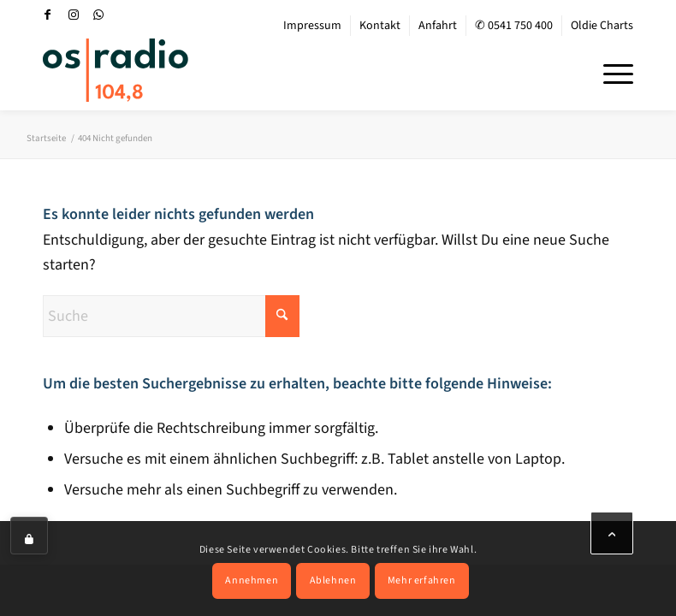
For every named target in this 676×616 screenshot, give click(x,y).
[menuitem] (313, 26)
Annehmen (252, 580)
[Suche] (171, 316)
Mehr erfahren (422, 580)
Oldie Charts (602, 26)
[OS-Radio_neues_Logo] (116, 70)
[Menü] (610, 72)
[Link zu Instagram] (74, 15)
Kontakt (380, 26)
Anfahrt (438, 26)
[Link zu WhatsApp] (99, 15)
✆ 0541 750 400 (514, 26)
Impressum (312, 26)
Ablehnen (333, 580)
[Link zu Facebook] (48, 15)
